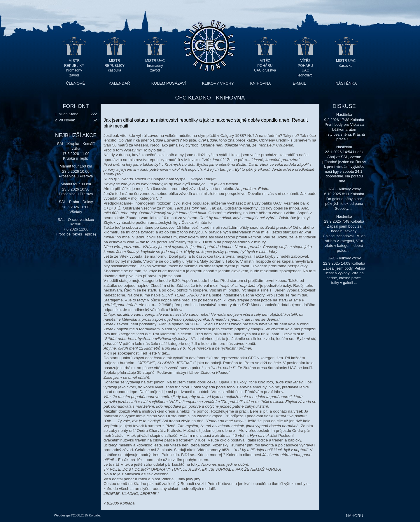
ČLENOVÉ (75, 83)
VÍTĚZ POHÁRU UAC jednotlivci (305, 66)
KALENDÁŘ (119, 83)
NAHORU (355, 516)
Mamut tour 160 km (76, 166)
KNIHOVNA (260, 83)
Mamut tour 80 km (76, 184)
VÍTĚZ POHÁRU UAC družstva (265, 66)
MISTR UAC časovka (346, 63)
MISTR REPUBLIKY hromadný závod (74, 66)
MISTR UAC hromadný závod (155, 66)
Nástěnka (344, 115)
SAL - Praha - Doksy (76, 202)
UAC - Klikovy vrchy (344, 189)
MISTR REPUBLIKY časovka (115, 66)
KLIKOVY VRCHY (218, 83)
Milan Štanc (68, 114)
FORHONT (76, 106)
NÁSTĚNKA (346, 83)
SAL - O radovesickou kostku (76, 222)
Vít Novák (67, 120)
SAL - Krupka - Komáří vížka (76, 146)
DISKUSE (344, 106)
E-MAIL (299, 83)
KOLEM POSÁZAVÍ (169, 83)
